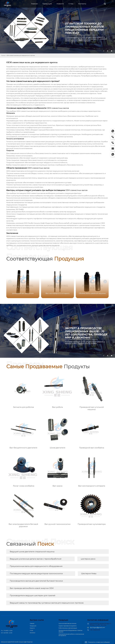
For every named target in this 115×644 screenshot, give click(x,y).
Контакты (32, 633)
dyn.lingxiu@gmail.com (97, 627)
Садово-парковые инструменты (68, 626)
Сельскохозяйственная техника (67, 623)
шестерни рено (88, 559)
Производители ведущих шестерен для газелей (33, 596)
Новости (32, 628)
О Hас (31, 630)
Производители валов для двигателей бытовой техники (36, 581)
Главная (3, 55)
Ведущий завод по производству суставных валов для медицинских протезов (47, 603)
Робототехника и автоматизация (68, 628)
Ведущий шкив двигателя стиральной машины (32, 552)
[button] (105, 282)
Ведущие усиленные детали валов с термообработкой (36, 559)
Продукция (33, 626)
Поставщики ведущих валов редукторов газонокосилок (36, 574)
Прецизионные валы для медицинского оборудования (36, 566)
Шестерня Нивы (89, 574)
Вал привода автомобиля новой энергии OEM (32, 588)
